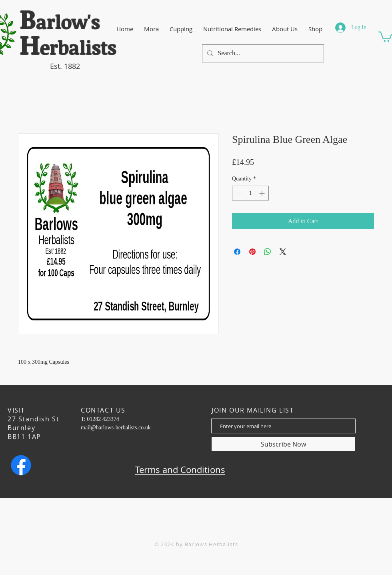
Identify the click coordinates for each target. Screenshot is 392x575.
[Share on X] (283, 252)
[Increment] (263, 193)
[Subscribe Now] (283, 444)
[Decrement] (238, 193)
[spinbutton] (250, 193)
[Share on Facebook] (237, 252)
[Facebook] (21, 465)
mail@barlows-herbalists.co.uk (116, 428)
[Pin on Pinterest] (252, 252)
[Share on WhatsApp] (268, 252)
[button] (385, 36)
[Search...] (262, 53)
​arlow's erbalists (68, 34)
